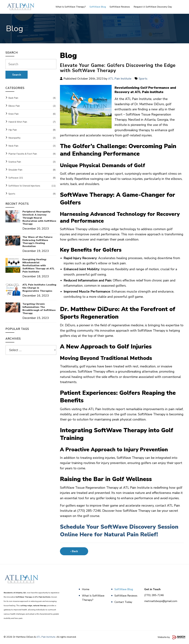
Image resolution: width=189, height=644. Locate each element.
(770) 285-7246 (154, 595)
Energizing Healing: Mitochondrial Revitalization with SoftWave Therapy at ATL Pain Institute (38, 266)
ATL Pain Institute (120, 79)
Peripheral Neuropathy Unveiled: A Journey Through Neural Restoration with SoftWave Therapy (39, 218)
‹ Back (74, 551)
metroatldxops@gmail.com (161, 601)
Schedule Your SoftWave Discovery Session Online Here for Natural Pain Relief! (121, 530)
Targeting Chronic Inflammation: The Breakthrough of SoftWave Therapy (39, 309)
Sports (144, 79)
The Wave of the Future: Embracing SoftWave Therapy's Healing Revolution (38, 242)
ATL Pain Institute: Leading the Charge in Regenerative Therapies (39, 288)
